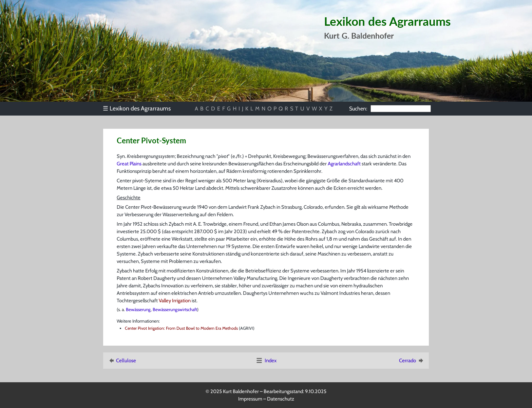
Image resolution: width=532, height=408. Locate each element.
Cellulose (122, 361)
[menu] (140, 108)
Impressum (250, 399)
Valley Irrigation (175, 301)
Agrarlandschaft (344, 164)
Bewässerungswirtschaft (175, 309)
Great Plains (129, 164)
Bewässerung (138, 309)
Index (266, 361)
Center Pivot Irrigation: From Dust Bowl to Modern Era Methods (181, 328)
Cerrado (412, 361)
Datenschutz (281, 399)
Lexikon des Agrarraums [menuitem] (137, 108)
